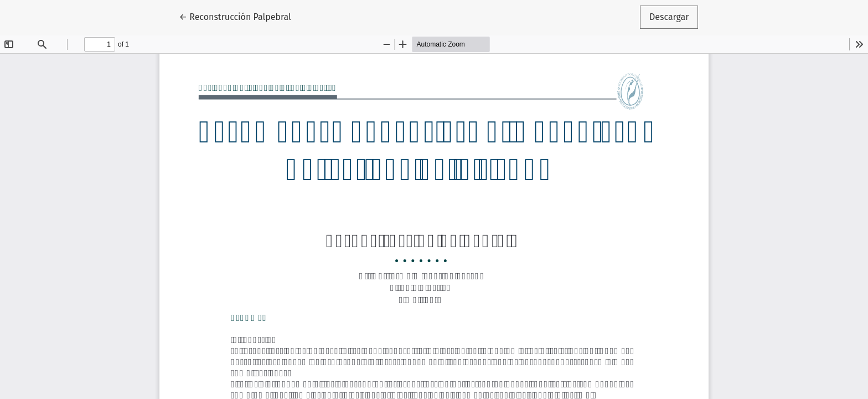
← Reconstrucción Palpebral (240, 16)
